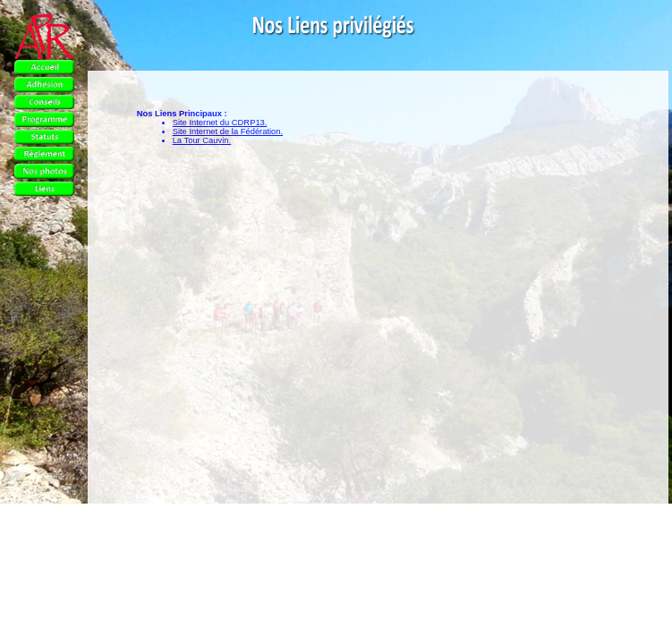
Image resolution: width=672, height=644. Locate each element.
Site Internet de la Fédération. (228, 131)
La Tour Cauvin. (202, 140)
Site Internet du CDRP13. (220, 123)
